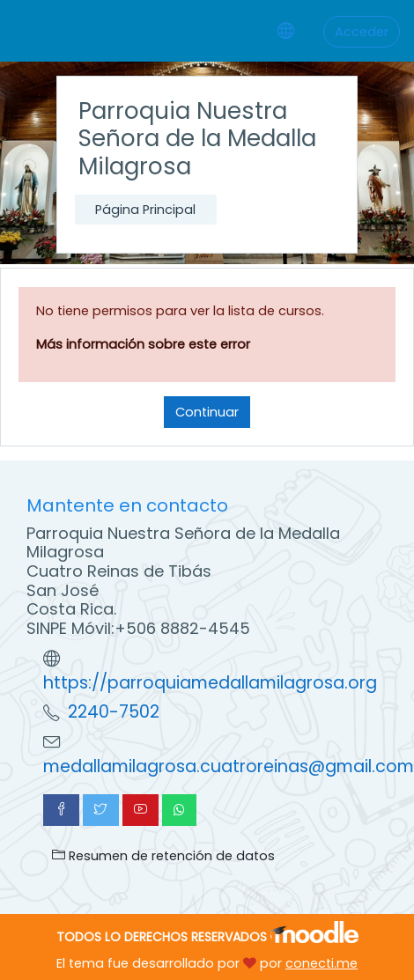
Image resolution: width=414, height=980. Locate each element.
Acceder (362, 32)
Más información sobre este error (143, 344)
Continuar (207, 412)
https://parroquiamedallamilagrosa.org (210, 683)
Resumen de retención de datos (163, 856)
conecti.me (322, 963)
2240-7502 (114, 712)
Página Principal (145, 210)
